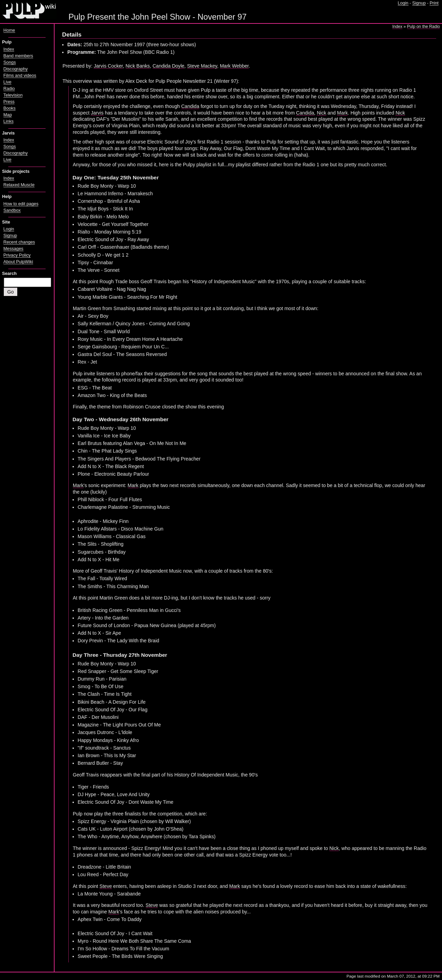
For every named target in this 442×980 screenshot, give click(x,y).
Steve (106, 886)
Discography (16, 69)
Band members (18, 56)
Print (434, 3)
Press (9, 102)
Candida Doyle (169, 66)
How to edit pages (21, 204)
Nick (321, 113)
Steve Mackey (202, 66)
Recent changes (19, 242)
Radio (9, 89)
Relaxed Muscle (19, 185)
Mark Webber (234, 66)
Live (7, 82)
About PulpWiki (18, 262)
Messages (13, 249)
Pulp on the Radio (424, 27)
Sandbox (12, 210)
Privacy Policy (17, 255)
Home (9, 30)
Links (9, 121)
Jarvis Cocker (108, 66)
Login (403, 3)
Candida (190, 106)
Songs (10, 62)
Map (8, 115)
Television (13, 95)
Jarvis (97, 113)
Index (397, 27)
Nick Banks (138, 66)
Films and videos (20, 76)
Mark (342, 113)
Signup (419, 3)
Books (9, 108)
